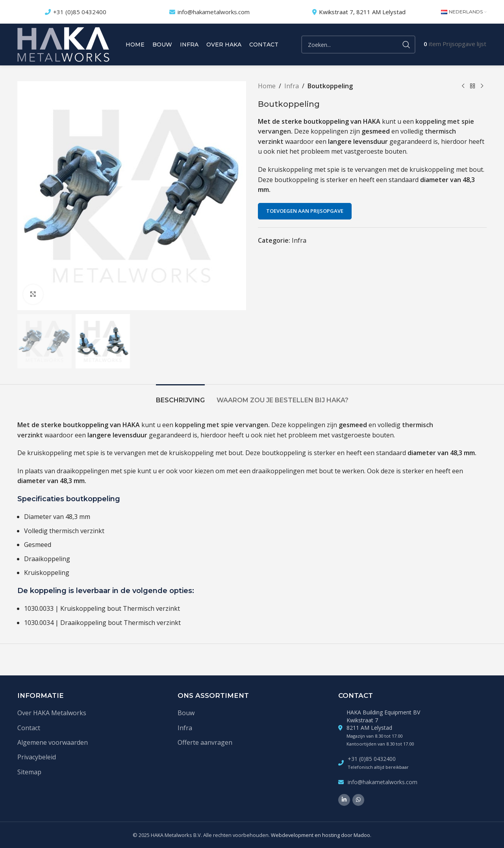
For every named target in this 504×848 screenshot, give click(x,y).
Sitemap (29, 772)
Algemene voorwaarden (53, 742)
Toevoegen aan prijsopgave (305, 211)
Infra (292, 86)
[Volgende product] (482, 86)
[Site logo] (63, 44)
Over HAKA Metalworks (52, 713)
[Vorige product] (463, 86)
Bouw (186, 713)
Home (267, 86)
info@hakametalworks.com (214, 12)
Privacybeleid (37, 757)
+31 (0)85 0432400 (80, 12)
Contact (29, 728)
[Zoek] (358, 45)
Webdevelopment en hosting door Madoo (321, 835)
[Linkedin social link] (344, 800)
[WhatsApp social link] (358, 800)
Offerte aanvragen (205, 742)
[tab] (180, 396)
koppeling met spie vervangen (221, 425)
